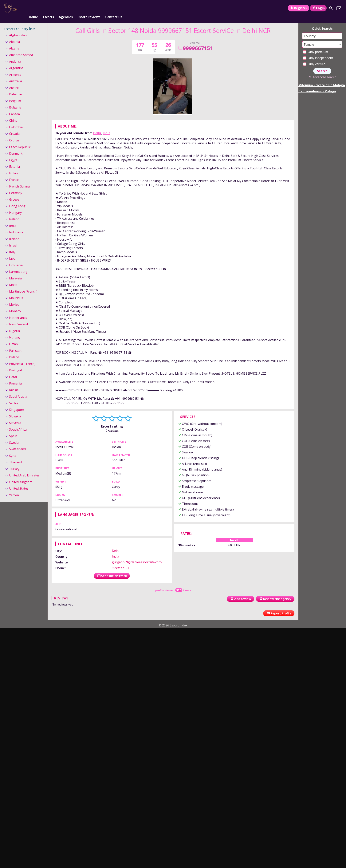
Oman (13, 338)
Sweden (15, 436)
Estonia (14, 160)
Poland (14, 351)
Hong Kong (17, 200)
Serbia (14, 397)
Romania (15, 377)
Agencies (66, 8)
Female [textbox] (309, 38)
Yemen (14, 489)
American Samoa (21, 49)
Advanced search (322, 71)
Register (298, 8)
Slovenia (15, 416)
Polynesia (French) (22, 357)
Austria (14, 81)
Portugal (15, 364)
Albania (14, 35)
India (107, 127)
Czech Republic (20, 141)
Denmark (16, 147)
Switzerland (17, 443)
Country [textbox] (310, 30)
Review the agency (275, 593)
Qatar (13, 371)
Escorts (48, 8)
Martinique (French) (23, 285)
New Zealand (18, 318)
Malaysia (15, 272)
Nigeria (14, 325)
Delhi (97, 127)
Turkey (14, 463)
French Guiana (19, 180)
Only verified (314, 58)
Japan (13, 252)
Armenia (15, 68)
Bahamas (16, 88)
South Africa (18, 423)
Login (318, 8)
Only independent (318, 52)
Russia (14, 384)
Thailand (15, 456)
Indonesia (16, 226)
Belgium (15, 95)
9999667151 (195, 42)
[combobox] (322, 30)
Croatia (14, 128)
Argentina (16, 62)
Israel (13, 239)
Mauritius (16, 292)
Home (33, 8)
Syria (13, 449)
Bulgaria (15, 101)
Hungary (15, 206)
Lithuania (16, 259)
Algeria (14, 42)
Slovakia (15, 410)
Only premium (315, 45)
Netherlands (18, 311)
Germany (16, 187)
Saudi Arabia (18, 390)
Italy (12, 246)
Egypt (13, 154)
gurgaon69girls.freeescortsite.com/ (137, 556)
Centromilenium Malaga (317, 85)
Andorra (15, 55)
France (14, 173)
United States (19, 482)
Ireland (14, 233)
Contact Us (114, 8)
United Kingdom (21, 476)
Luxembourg (18, 265)
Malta (13, 279)
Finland (14, 167)
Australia (16, 75)
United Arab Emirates (24, 469)
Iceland (14, 213)
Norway (15, 331)
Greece (14, 193)
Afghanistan (18, 29)
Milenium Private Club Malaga (322, 79)
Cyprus (14, 134)
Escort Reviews (89, 8)
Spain (13, 430)
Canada (14, 108)
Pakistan (15, 344)
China (13, 114)
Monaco (15, 305)
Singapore (17, 403)
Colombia (16, 121)
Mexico (14, 298)
